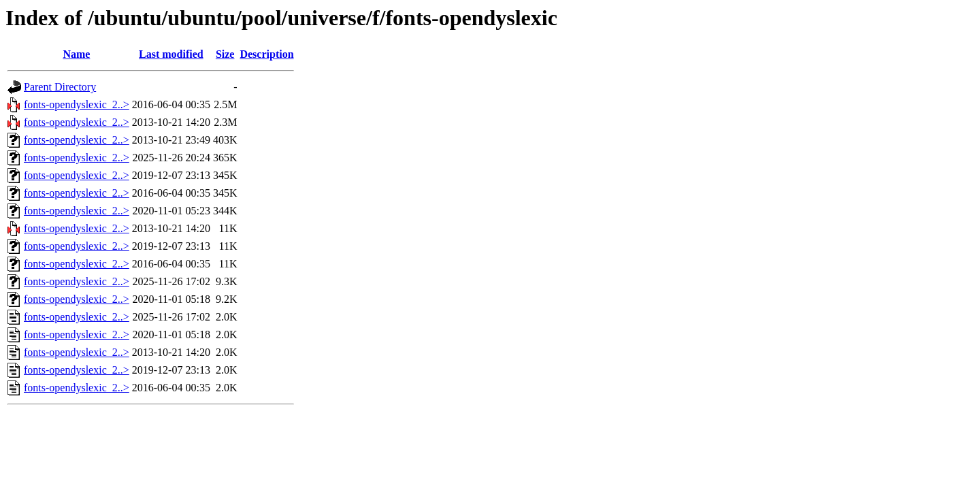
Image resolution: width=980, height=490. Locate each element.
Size (225, 54)
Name (76, 54)
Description (266, 54)
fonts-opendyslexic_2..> (77, 104)
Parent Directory (60, 87)
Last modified (171, 54)
